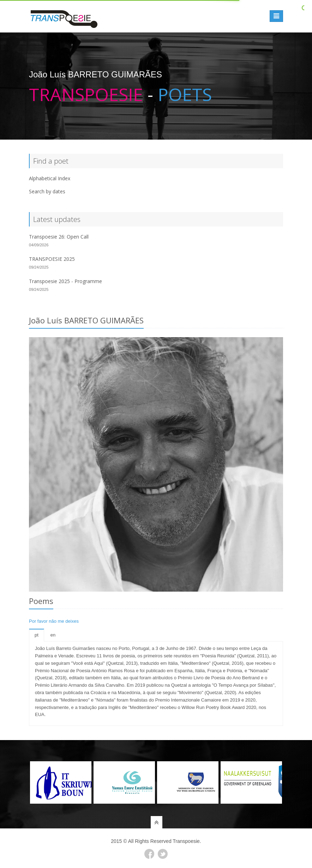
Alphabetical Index (50, 178)
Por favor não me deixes (54, 621)
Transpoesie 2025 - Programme (65, 281)
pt (37, 635)
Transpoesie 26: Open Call (59, 237)
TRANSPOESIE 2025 (52, 259)
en (53, 635)
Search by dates (47, 191)
